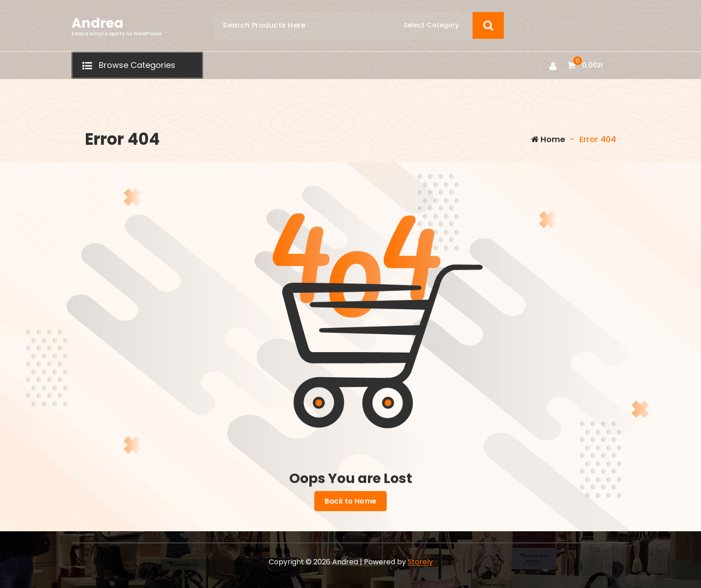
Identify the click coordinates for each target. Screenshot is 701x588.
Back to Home (350, 501)
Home (548, 139)
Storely (420, 562)
